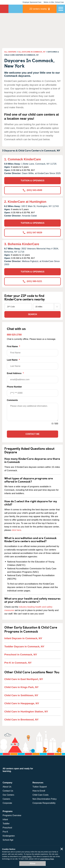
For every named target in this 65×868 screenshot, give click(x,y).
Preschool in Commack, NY (21, 655)
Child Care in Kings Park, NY (21, 687)
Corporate (7, 803)
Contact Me (32, 434)
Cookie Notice (27, 857)
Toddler (6, 824)
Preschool (7, 828)
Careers (6, 799)
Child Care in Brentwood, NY (21, 720)
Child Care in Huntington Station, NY (26, 712)
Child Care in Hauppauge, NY (22, 703)
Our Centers (8, 795)
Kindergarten (9, 836)
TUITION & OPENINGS (32, 181)
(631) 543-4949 (32, 190)
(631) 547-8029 (32, 233)
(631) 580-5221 (32, 281)
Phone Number (32, 391)
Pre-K (5, 832)
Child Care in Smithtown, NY (21, 695)
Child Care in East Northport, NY (24, 679)
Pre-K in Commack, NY (18, 663)
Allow (33, 863)
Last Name (32, 364)
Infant (5, 819)
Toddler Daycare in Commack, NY (24, 646)
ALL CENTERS (10, 52)
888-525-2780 (14, 335)
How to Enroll (39, 791)
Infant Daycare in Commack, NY (23, 638)
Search (32, 314)
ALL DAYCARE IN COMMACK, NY (32, 52)
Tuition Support (40, 787)
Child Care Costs (40, 795)
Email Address (32, 378)
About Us (7, 787)
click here (16, 530)
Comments (12, 400)
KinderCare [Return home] (4, 9)
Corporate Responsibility (44, 803)
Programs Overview (12, 815)
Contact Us (8, 791)
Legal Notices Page (47, 859)
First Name (32, 351)
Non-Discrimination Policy (45, 799)
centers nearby (38, 9)
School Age (8, 840)
